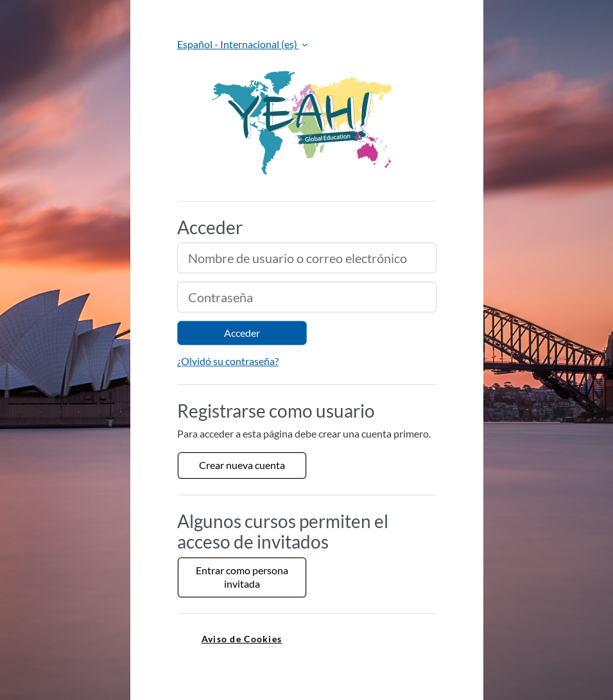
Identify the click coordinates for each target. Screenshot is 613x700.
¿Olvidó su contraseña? (228, 361)
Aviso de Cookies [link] (242, 639)
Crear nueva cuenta (242, 465)
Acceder (242, 333)
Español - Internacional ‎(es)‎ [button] (238, 44)
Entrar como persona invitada (242, 577)
